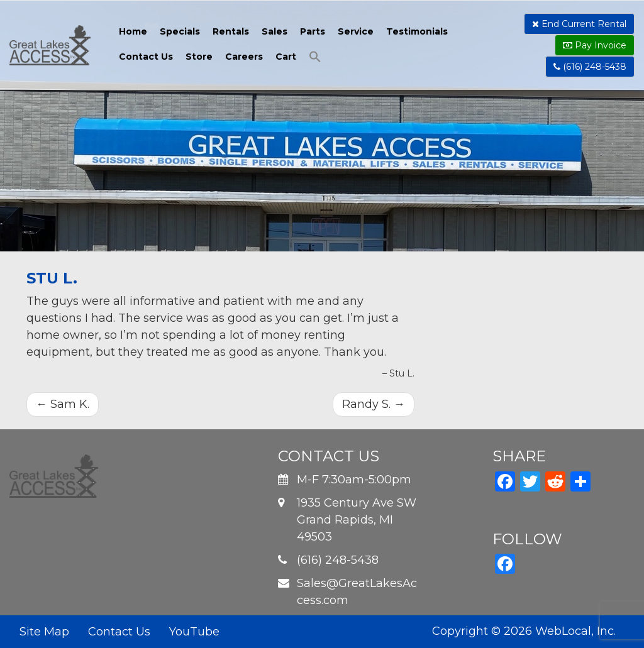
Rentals (231, 31)
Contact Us (146, 57)
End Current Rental (579, 24)
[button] (315, 58)
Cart (286, 57)
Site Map (44, 632)
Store (199, 57)
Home (133, 31)
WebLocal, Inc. (575, 631)
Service (356, 31)
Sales (275, 31)
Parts (313, 31)
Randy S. (374, 404)
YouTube (194, 632)
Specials (180, 31)
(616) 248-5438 (590, 67)
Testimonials (417, 31)
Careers (244, 57)
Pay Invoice (595, 45)
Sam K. (63, 404)
